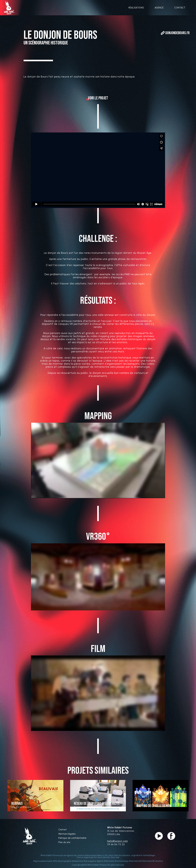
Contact (63, 830)
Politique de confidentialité (72, 838)
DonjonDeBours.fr (177, 33)
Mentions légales (67, 834)
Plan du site (64, 842)
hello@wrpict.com (118, 841)
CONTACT (180, 8)
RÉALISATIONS (136, 8)
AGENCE (159, 8)
